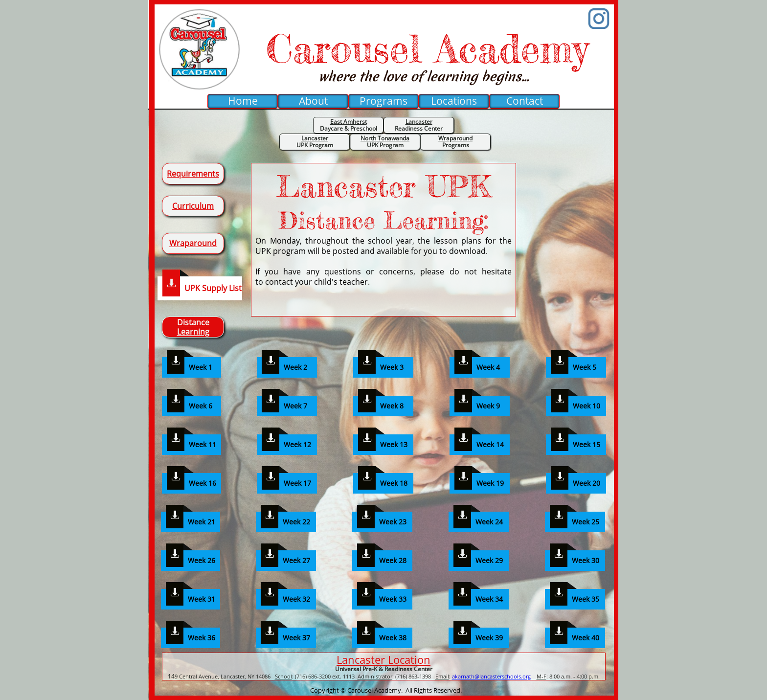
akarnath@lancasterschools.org (491, 676)
